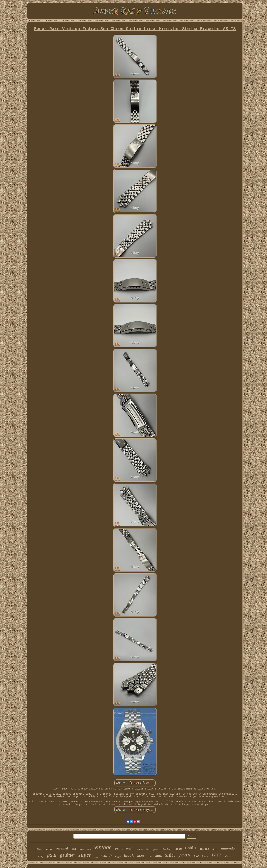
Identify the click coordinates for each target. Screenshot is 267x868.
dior (74, 849)
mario (140, 849)
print (119, 848)
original (62, 848)
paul (52, 855)
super (85, 855)
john (148, 849)
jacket (205, 856)
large (82, 849)
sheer (228, 856)
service (49, 849)
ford (196, 856)
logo (118, 856)
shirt (170, 855)
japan (178, 849)
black (129, 855)
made (89, 850)
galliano (38, 849)
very (41, 856)
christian (166, 849)
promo (156, 849)
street (215, 849)
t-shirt (191, 848)
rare (217, 854)
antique (204, 849)
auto (159, 856)
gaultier (68, 855)
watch (107, 856)
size (141, 855)
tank (150, 857)
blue (96, 857)
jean (184, 855)
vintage (103, 847)
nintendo (228, 848)
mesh (130, 848)
